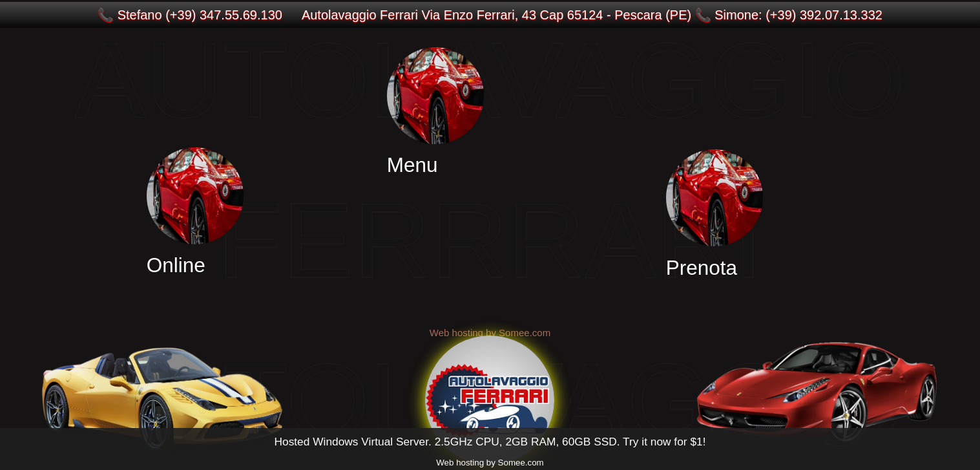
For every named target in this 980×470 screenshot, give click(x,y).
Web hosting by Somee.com (490, 463)
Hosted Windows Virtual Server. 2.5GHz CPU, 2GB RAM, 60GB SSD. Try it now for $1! (490, 442)
